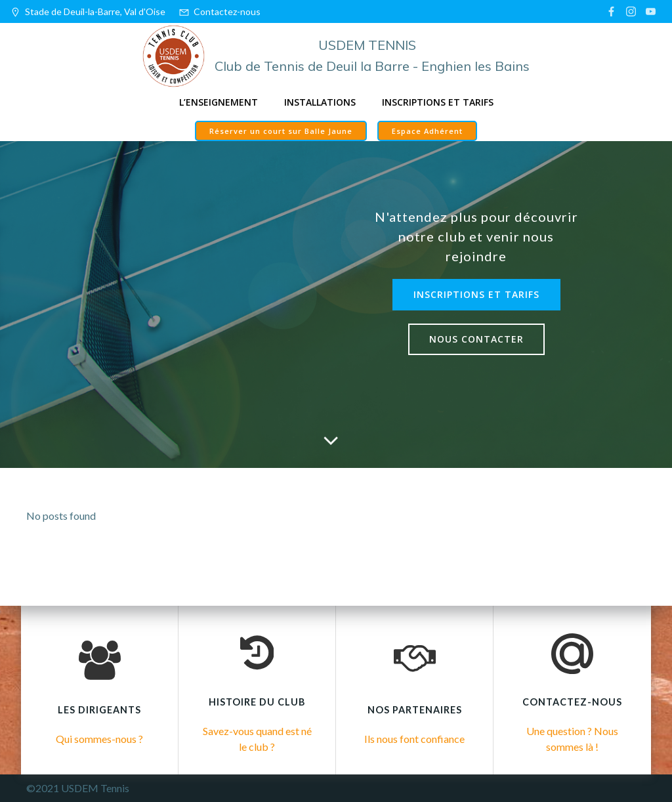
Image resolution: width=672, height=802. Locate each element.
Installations (320, 102)
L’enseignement (219, 102)
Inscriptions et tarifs (438, 102)
